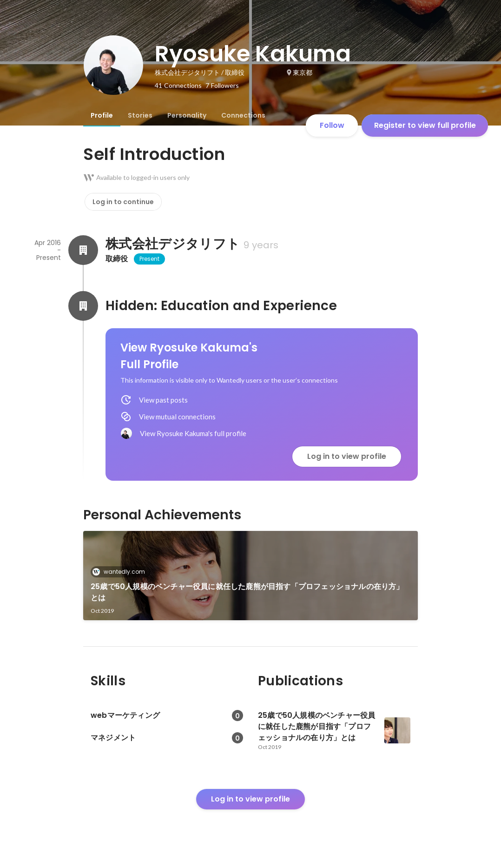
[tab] (102, 115)
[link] (250, 576)
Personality (187, 115)
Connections (243, 115)
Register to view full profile (425, 125)
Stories (140, 115)
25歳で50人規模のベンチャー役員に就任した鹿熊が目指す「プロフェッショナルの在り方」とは (247, 592)
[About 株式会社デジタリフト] (83, 250)
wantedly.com (122, 572)
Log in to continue (123, 202)
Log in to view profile (347, 456)
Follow (332, 125)
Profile (102, 115)
